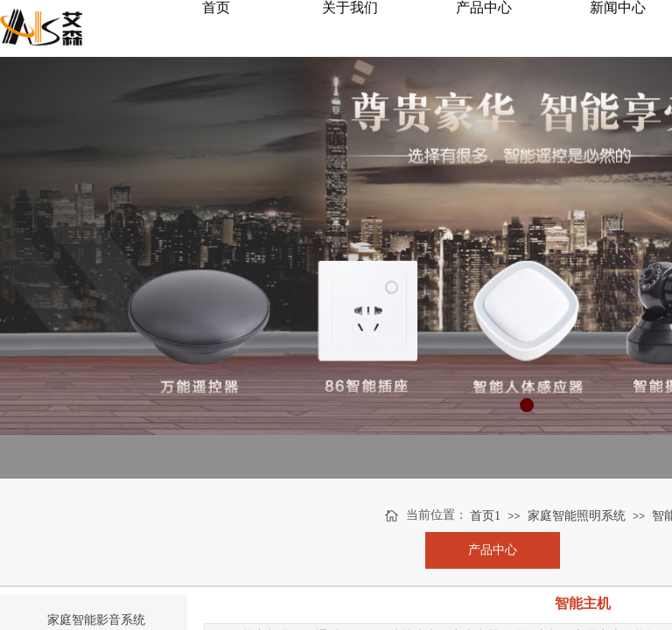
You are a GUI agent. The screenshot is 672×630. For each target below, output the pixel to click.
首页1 (485, 516)
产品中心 (493, 550)
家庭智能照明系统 (577, 516)
